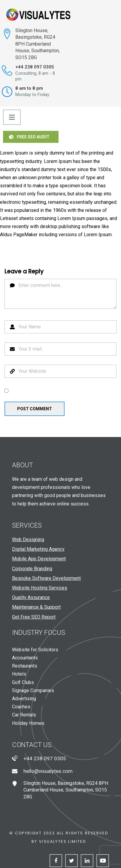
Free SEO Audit (29, 137)
